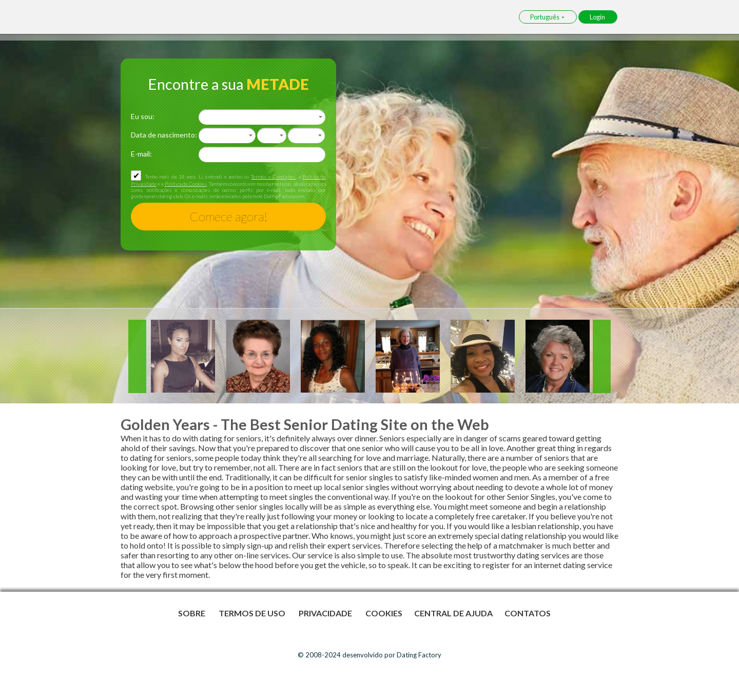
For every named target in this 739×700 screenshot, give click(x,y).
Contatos (528, 613)
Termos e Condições (273, 177)
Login (598, 17)
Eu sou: (143, 116)
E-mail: (141, 154)
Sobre (192, 613)
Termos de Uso (253, 613)
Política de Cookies (186, 184)
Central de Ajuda (453, 613)
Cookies (384, 613)
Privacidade (326, 613)
